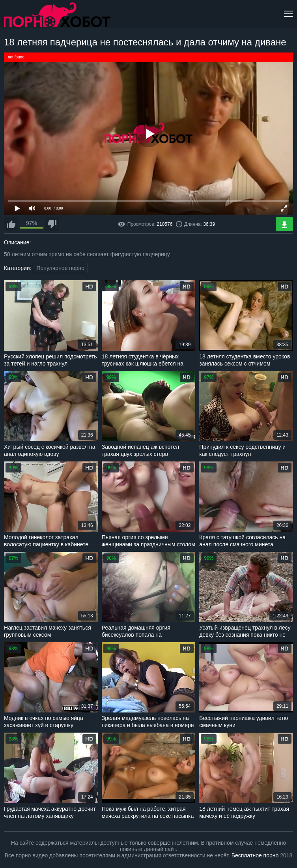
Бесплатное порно (255, 855)
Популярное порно (60, 268)
